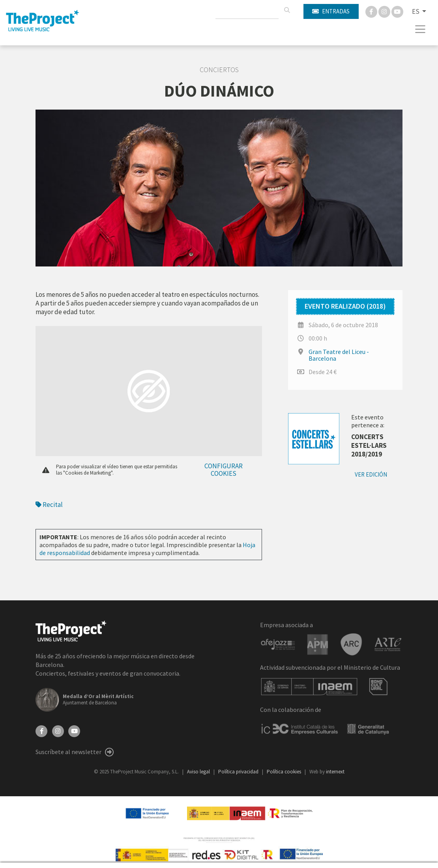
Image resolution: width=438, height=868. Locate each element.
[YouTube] (74, 730)
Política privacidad (239, 772)
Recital (49, 505)
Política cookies (285, 772)
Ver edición (371, 474)
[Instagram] (385, 11)
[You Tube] (397, 11)
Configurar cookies (224, 470)
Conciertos (219, 70)
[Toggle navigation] (420, 29)
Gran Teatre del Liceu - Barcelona (339, 355)
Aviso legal (199, 772)
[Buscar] (287, 10)
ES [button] (416, 11)
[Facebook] (372, 11)
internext (335, 772)
